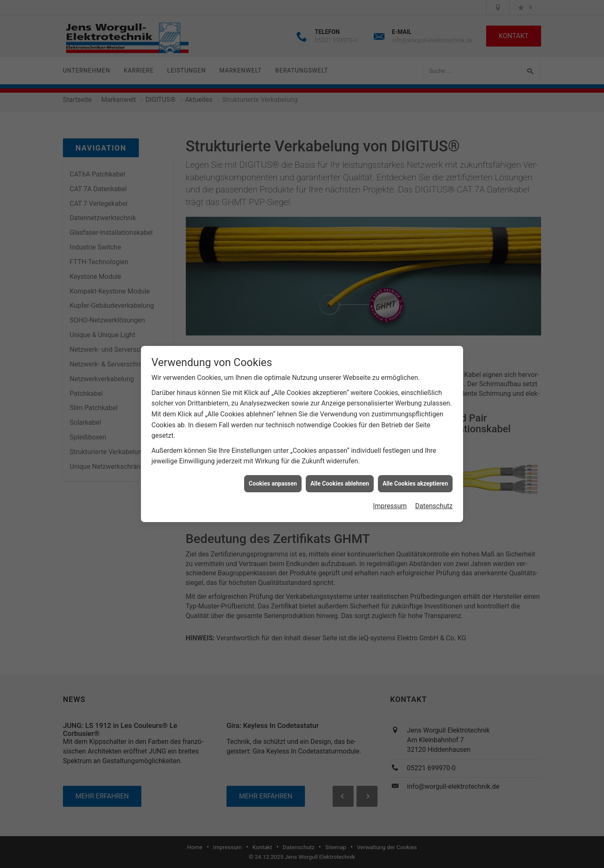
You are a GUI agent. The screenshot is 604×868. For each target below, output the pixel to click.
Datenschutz (434, 499)
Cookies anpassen (273, 476)
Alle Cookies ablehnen (340, 476)
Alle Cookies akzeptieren (415, 476)
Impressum (390, 499)
